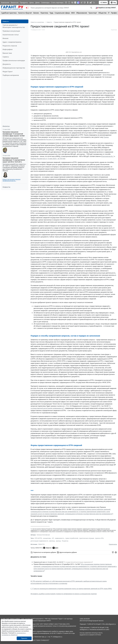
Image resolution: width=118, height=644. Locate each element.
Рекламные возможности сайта (99, 629)
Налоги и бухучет (25, 13)
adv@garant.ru (84, 629)
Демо (37, 2)
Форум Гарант (8, 72)
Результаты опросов (10, 46)
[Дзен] (75, 2)
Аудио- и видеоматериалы (12, 42)
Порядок (88, 64)
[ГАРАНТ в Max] (78, 2)
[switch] (27, 8)
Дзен (55, 548)
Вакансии (15, 2)
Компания (5, 2)
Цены (32, 2)
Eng (113, 2)
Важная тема (7, 53)
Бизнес (36, 13)
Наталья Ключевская (43, 535)
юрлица (58, 541)
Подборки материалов (11, 75)
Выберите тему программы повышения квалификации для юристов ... (11, 180)
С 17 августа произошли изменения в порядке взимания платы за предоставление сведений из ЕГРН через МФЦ (71, 589)
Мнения (5, 38)
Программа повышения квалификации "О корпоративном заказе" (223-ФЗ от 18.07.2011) (14, 160)
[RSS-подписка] (94, 2)
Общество (102, 13)
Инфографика (8, 49)
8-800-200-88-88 (85, 619)
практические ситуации (87, 538)
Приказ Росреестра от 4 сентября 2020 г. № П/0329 (76, 126)
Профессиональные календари (14, 60)
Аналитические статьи (11, 35)
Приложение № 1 (108, 156)
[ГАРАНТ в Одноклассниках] (88, 2)
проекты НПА (99, 538)
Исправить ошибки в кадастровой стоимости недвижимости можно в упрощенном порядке (64, 594)
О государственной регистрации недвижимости (78, 562)
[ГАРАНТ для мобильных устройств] (69, 2)
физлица (52, 541)
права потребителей (72, 538)
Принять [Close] (24, 638)
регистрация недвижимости (39, 541)
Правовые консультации (11, 31)
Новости (6, 21)
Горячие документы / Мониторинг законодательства (14, 26)
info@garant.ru (58, 637)
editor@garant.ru (111, 624)
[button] (106, 8)
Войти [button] (103, 2)
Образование (82, 13)
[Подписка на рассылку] (66, 2)
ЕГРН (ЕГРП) (38, 538)
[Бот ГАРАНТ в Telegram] (85, 2)
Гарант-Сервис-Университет (40, 640)
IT (109, 13)
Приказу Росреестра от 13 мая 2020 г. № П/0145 (48, 159)
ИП (53, 538)
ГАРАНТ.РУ (41, 544)
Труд (51, 13)
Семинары (45, 2)
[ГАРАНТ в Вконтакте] (72, 2)
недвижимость (60, 538)
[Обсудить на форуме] (113, 552)
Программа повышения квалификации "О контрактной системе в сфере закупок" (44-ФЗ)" (14, 134)
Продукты (24, 2)
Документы (7, 64)
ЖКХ (73, 13)
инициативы (47, 538)
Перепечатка (113, 544)
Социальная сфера (62, 13)
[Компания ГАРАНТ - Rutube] (91, 2)
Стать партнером (58, 2)
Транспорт (93, 13)
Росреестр (65, 541)
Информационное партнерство (14, 68)
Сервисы (6, 57)
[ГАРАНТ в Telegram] (81, 2)
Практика (44, 13)
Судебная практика (9, 13)
